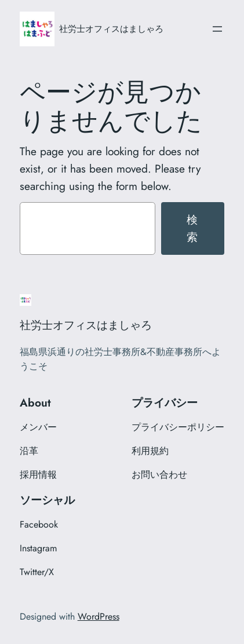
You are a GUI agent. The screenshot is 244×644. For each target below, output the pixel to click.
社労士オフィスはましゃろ (111, 29)
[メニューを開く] (217, 29)
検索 (193, 228)
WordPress (99, 616)
